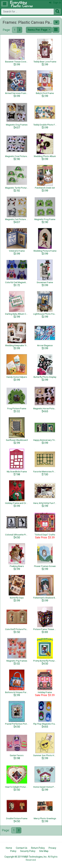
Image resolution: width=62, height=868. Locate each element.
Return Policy (38, 848)
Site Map (44, 851)
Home (9, 848)
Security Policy (28, 851)
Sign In (55, 3)
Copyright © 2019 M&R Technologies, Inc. (26, 857)
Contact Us (22, 848)
